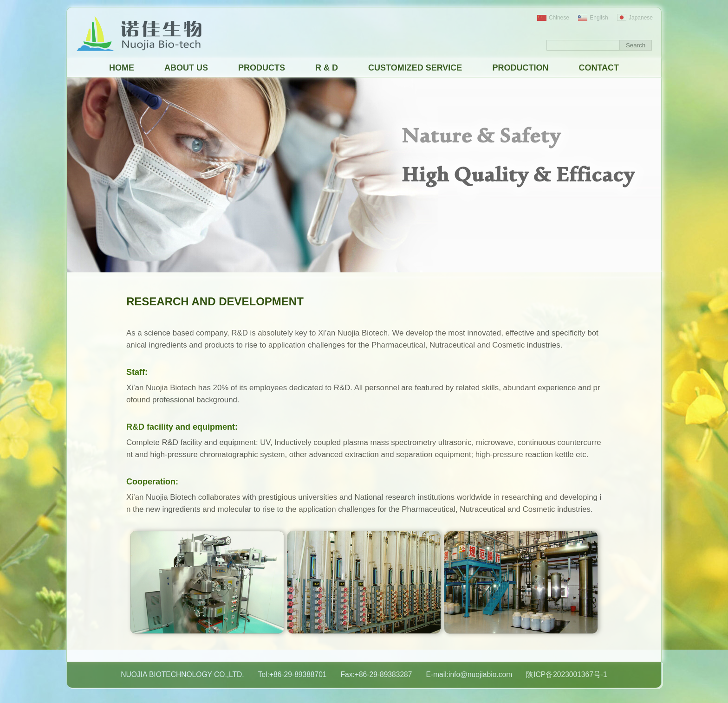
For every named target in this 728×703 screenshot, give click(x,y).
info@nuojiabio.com (480, 674)
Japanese (635, 18)
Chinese (553, 18)
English (593, 18)
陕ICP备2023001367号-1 (567, 674)
